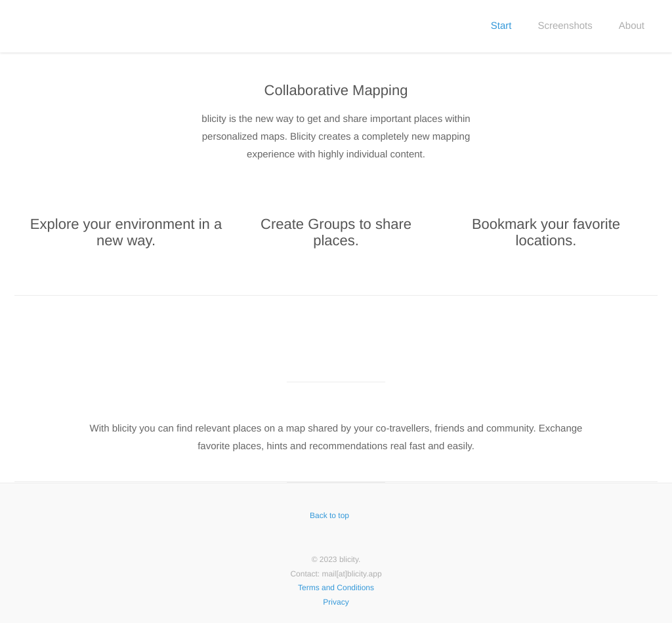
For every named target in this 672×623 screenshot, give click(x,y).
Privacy (336, 602)
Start (501, 26)
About (632, 26)
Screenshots (565, 26)
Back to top (336, 515)
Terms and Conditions (336, 588)
